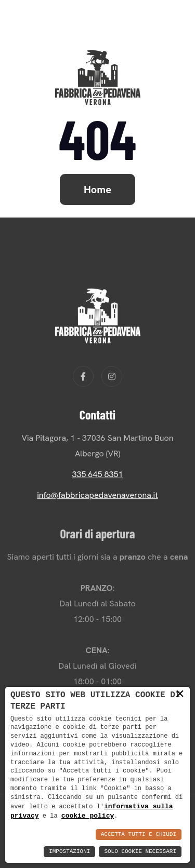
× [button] (180, 694)
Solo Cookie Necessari (140, 852)
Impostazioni (69, 852)
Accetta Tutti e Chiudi (139, 835)
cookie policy (88, 816)
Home (97, 189)
